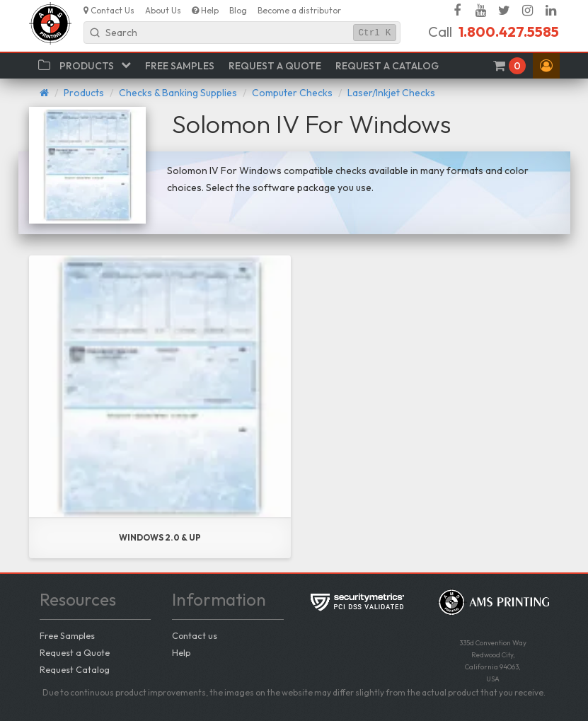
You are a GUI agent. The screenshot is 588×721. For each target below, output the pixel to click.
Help (181, 652)
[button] (546, 66)
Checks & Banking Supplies (178, 93)
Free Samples (67, 635)
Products (84, 93)
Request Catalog (75, 669)
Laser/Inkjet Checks (391, 93)
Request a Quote (75, 652)
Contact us (195, 635)
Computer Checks (292, 93)
